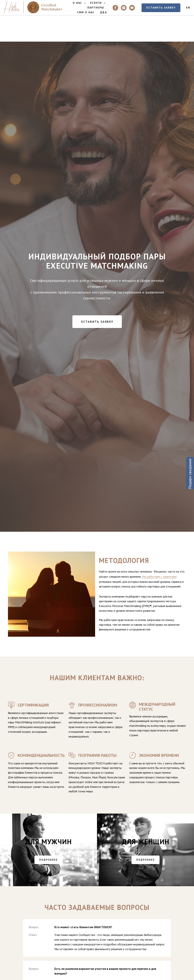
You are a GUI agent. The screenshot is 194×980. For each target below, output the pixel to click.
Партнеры (96, 8)
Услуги (96, 3)
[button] (161, 8)
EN (188, 8)
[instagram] (124, 8)
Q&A (103, 12)
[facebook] (115, 8)
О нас (78, 3)
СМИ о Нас (86, 12)
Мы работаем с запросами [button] (159, 577)
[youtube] (132, 8)
